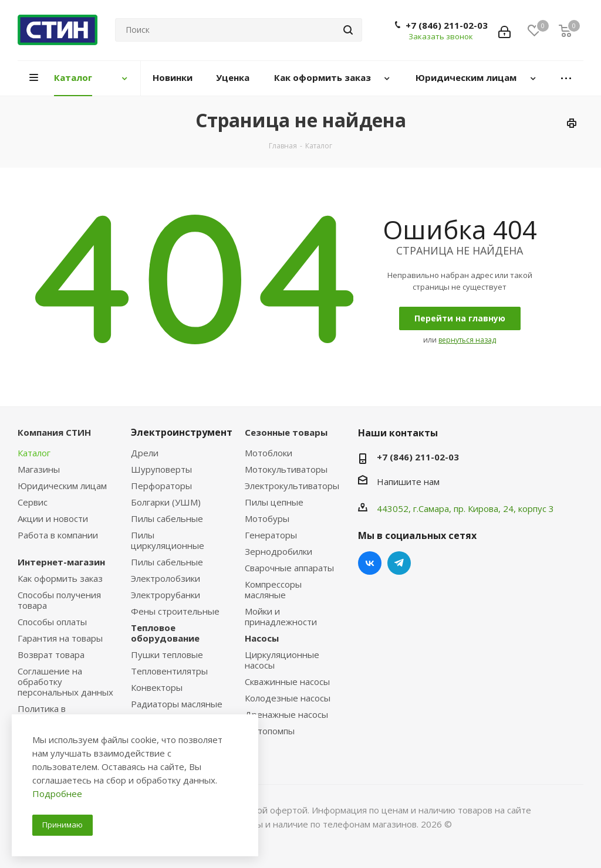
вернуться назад (467, 340)
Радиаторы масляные (177, 704)
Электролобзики (166, 578)
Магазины (39, 469)
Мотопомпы (270, 731)
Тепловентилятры (169, 671)
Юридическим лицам (62, 486)
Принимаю (63, 825)
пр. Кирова (476, 508)
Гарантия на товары (60, 638)
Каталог (34, 453)
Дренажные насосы (286, 714)
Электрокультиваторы (292, 486)
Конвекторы (157, 687)
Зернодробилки (278, 551)
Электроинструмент (182, 432)
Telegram (399, 563)
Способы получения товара (59, 600)
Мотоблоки (269, 453)
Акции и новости (53, 518)
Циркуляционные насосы (282, 660)
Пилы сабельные (167, 518)
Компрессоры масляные (273, 589)
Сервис (33, 502)
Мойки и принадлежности (281, 616)
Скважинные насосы (287, 681)
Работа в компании (58, 535)
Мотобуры (267, 518)
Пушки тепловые (167, 655)
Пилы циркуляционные (168, 540)
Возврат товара (51, 655)
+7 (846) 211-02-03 (447, 25)
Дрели (145, 453)
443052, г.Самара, (415, 508)
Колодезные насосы (288, 698)
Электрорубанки (166, 595)
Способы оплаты (52, 622)
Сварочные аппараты (289, 568)
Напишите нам (408, 482)
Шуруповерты (161, 469)
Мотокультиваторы (286, 469)
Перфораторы (161, 486)
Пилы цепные (274, 502)
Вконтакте (370, 563)
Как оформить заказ (60, 578)
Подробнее (57, 794)
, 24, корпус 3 (526, 508)
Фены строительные (175, 611)
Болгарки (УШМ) (166, 502)
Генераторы (271, 535)
